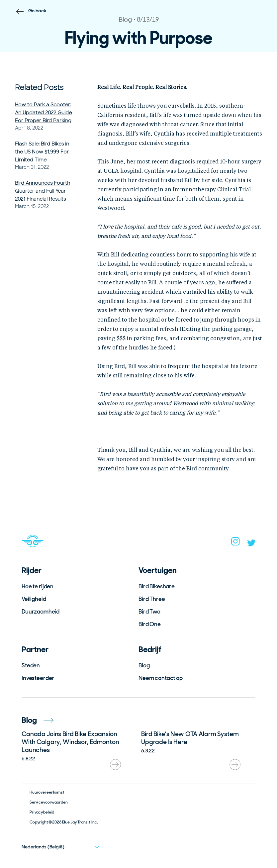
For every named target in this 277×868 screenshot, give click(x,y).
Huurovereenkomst (47, 792)
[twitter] (251, 544)
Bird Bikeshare (157, 586)
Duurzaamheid (41, 612)
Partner (35, 649)
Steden (31, 665)
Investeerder (38, 678)
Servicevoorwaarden (48, 802)
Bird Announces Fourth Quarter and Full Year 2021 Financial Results (43, 191)
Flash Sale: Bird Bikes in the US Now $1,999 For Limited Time (42, 152)
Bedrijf (150, 649)
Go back (37, 11)
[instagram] (235, 543)
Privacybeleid (42, 812)
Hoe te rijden (38, 586)
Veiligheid (34, 599)
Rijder (32, 570)
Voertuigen (158, 570)
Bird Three (152, 599)
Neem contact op (161, 678)
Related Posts (39, 88)
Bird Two (149, 612)
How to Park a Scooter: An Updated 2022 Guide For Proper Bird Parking (43, 113)
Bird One (150, 624)
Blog (144, 665)
